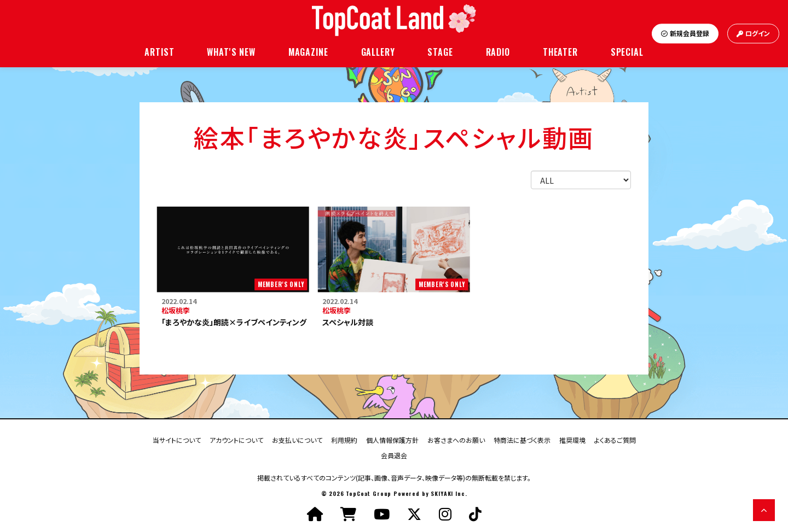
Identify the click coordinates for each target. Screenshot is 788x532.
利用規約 (344, 439)
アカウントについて (236, 439)
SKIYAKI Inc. (449, 493)
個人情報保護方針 (392, 439)
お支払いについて (297, 439)
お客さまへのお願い (456, 439)
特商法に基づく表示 (522, 439)
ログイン (753, 34)
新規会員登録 (685, 34)
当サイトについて (177, 439)
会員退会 (394, 455)
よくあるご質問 (615, 439)
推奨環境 (572, 439)
